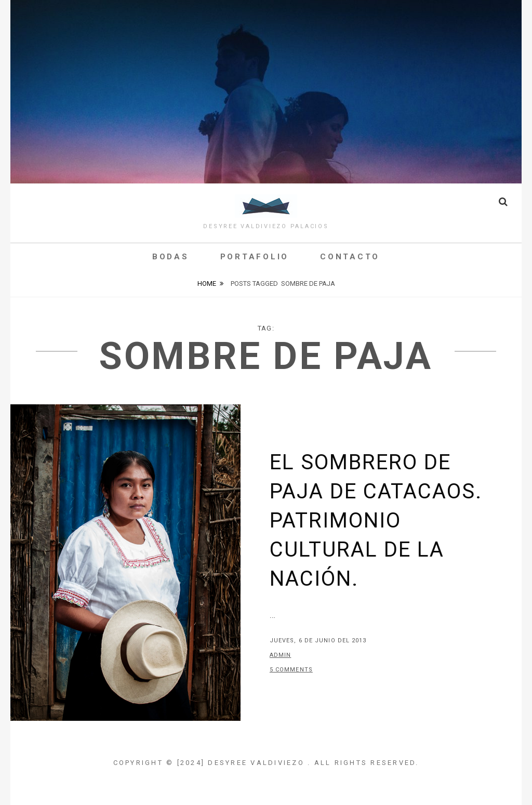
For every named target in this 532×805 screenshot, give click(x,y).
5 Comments (291, 670)
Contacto (350, 257)
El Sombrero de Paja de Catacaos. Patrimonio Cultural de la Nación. (376, 520)
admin (281, 655)
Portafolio (255, 257)
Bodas (171, 257)
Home (207, 283)
